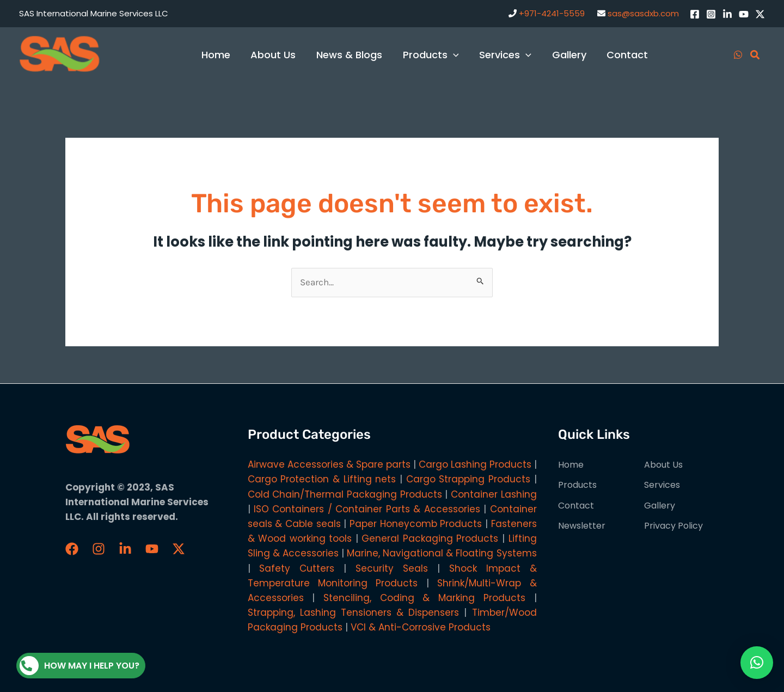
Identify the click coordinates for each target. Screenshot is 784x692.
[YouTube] (744, 14)
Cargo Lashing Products (475, 464)
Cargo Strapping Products (468, 479)
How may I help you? (79, 666)
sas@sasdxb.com (643, 13)
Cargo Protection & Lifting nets (322, 479)
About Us (663, 465)
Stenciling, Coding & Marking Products (424, 598)
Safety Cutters (297, 568)
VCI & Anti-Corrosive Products (421, 627)
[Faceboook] (72, 549)
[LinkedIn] (727, 14)
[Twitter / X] (760, 14)
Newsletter (582, 526)
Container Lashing (494, 494)
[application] (456, 55)
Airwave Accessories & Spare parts (329, 464)
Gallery (660, 506)
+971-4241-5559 (552, 13)
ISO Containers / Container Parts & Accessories (367, 509)
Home (571, 465)
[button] (757, 663)
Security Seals (392, 568)
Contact (576, 506)
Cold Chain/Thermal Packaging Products (345, 494)
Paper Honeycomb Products (416, 524)
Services (662, 485)
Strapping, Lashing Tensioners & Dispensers (354, 613)
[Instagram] (711, 14)
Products (577, 485)
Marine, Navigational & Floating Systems (442, 553)
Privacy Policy (673, 526)
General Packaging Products (430, 538)
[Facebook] (695, 14)
